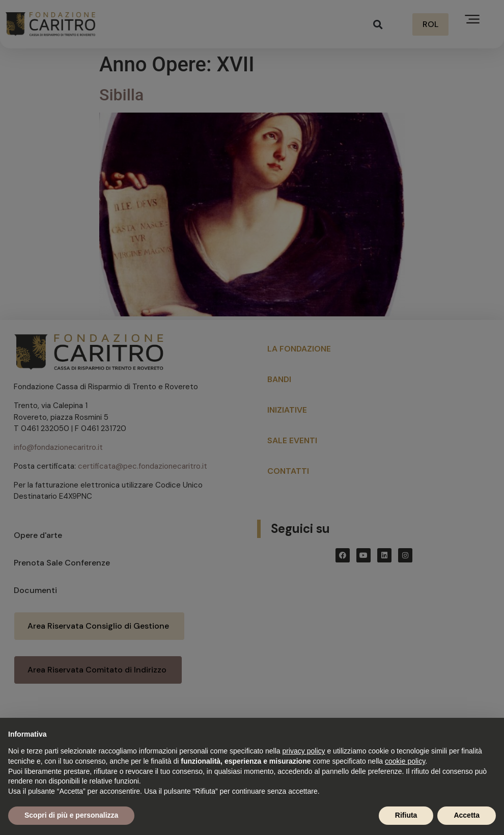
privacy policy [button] (304, 751)
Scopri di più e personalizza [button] (71, 815)
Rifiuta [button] (406, 815)
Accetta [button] (467, 815)
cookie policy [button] (405, 761)
